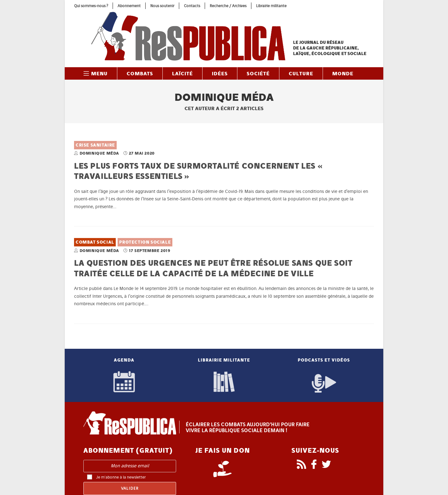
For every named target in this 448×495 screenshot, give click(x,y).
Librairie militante (271, 6)
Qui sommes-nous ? (91, 6)
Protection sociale (145, 242)
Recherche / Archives (228, 6)
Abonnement (129, 6)
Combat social (95, 242)
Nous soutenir (162, 6)
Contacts (192, 6)
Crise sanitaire (95, 145)
